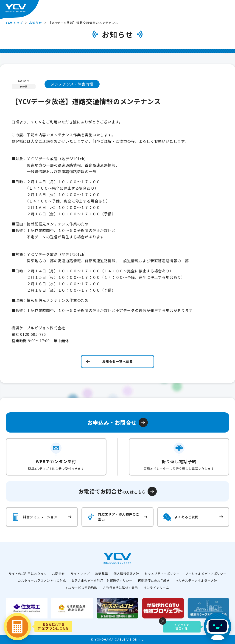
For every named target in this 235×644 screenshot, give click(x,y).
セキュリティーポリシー (162, 574)
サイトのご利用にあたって (28, 574)
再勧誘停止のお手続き (154, 580)
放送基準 (102, 574)
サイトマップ (80, 574)
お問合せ (59, 574)
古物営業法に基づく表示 (120, 588)
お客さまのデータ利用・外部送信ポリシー (102, 580)
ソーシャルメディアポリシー (206, 574)
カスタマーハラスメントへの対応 (42, 580)
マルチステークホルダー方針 (196, 580)
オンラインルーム (156, 588)
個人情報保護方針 (126, 574)
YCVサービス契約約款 (82, 588)
